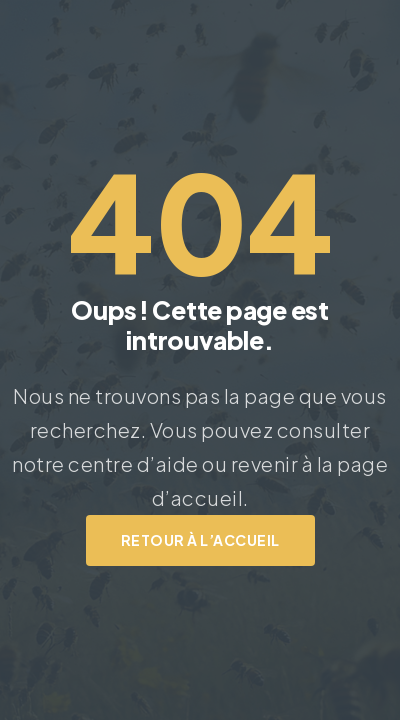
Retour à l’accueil (200, 540)
